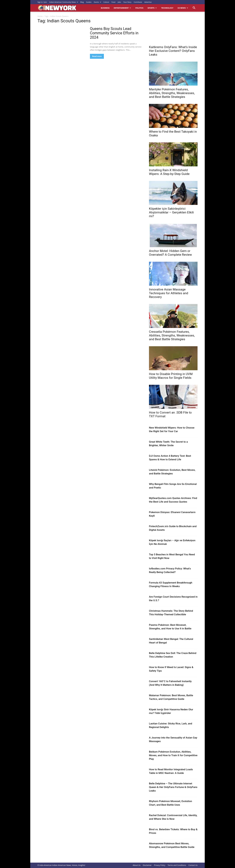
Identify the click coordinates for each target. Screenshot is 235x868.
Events (97, 2)
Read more (97, 56)
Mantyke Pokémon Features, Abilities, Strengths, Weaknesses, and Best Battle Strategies (172, 93)
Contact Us (193, 865)
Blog (82, 2)
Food (113, 2)
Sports (152, 8)
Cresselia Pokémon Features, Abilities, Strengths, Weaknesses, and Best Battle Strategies (172, 335)
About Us (136, 865)
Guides (89, 2)
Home (40, 16)
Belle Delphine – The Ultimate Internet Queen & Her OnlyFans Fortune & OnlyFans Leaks (173, 787)
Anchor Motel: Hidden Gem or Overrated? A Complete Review (170, 253)
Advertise (148, 2)
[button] (194, 8)
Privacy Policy (160, 865)
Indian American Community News (64, 2)
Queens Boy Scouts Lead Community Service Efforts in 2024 (114, 33)
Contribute (138, 2)
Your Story (127, 2)
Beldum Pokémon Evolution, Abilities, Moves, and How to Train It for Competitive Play (173, 755)
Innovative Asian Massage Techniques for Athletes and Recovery (169, 293)
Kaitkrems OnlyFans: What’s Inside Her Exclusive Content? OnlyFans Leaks (173, 51)
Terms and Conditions (177, 865)
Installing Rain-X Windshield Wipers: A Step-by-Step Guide (169, 172)
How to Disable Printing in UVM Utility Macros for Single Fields (171, 376)
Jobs (119, 2)
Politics (139, 8)
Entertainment (122, 8)
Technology (167, 8)
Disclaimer (147, 865)
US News (183, 8)
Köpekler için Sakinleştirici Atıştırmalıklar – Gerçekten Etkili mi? (171, 212)
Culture (106, 2)
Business (105, 8)
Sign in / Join (42, 2)
